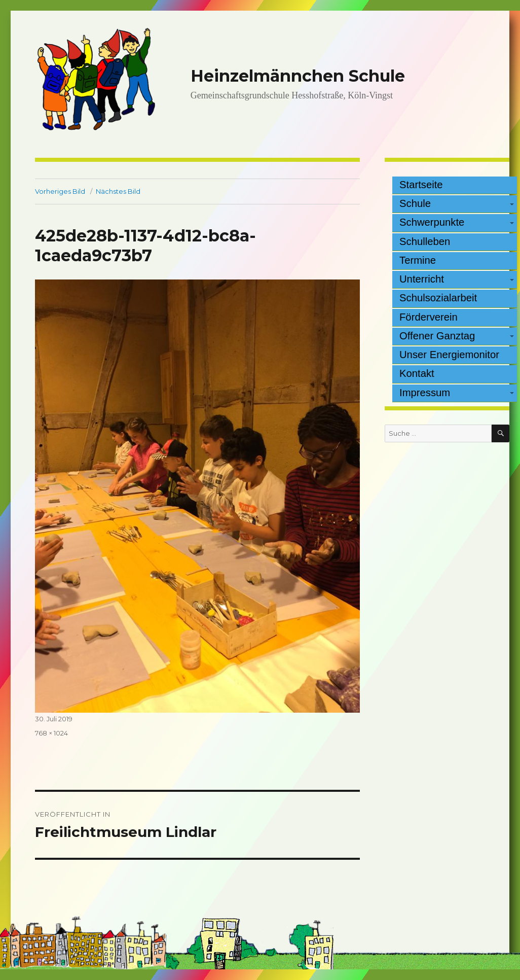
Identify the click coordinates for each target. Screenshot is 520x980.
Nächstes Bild (118, 191)
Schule (415, 203)
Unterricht (422, 279)
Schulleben (425, 241)
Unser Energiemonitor (449, 355)
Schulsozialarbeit (438, 298)
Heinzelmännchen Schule (298, 76)
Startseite (421, 185)
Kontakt (417, 373)
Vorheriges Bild (60, 191)
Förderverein (429, 317)
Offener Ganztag (437, 336)
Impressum (425, 393)
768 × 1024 (51, 733)
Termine (418, 260)
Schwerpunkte (432, 222)
